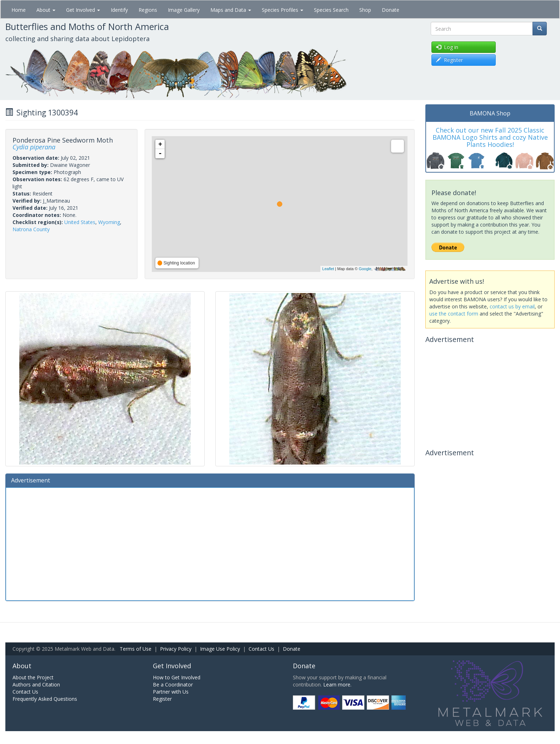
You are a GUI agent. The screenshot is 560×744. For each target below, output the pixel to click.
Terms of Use (136, 649)
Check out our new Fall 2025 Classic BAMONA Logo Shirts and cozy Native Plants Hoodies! (490, 137)
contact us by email (512, 306)
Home (19, 10)
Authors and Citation (36, 685)
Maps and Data (231, 10)
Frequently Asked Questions (45, 699)
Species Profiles (282, 10)
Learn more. (337, 685)
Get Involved (83, 10)
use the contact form (454, 314)
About (46, 10)
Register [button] (449, 60)
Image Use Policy (220, 649)
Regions (148, 10)
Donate (391, 10)
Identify (119, 10)
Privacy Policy (176, 649)
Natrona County (31, 229)
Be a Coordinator (173, 685)
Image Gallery (184, 10)
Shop (365, 10)
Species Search (331, 10)
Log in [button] (447, 47)
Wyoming (109, 222)
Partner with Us (171, 692)
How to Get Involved (177, 677)
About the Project (33, 677)
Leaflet (328, 269)
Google (365, 269)
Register (162, 699)
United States (80, 222)
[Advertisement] (210, 543)
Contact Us (261, 649)
